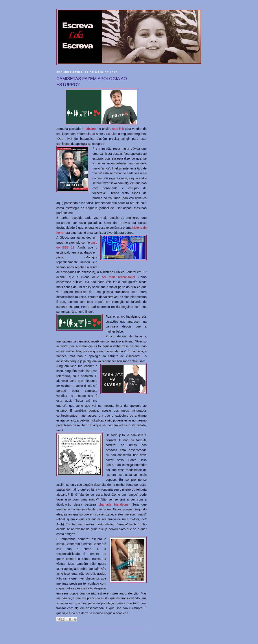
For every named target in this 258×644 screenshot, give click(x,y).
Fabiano (90, 129)
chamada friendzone (114, 504)
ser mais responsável (118, 277)
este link (118, 129)
